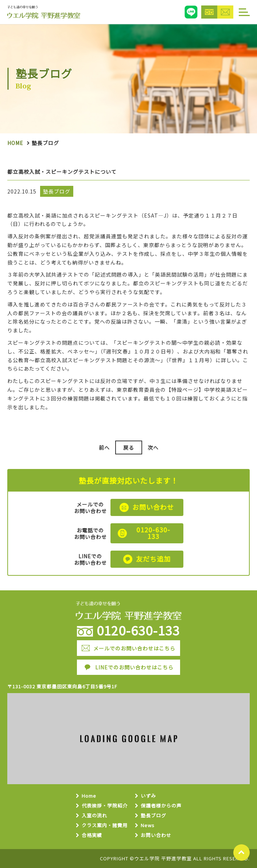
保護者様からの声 (161, 806)
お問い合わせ (156, 835)
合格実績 (92, 835)
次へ (153, 447)
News (148, 826)
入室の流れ (94, 816)
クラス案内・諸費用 (105, 826)
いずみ (148, 796)
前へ (104, 447)
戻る (129, 447)
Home (15, 143)
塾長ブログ (153, 816)
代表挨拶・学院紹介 (105, 806)
